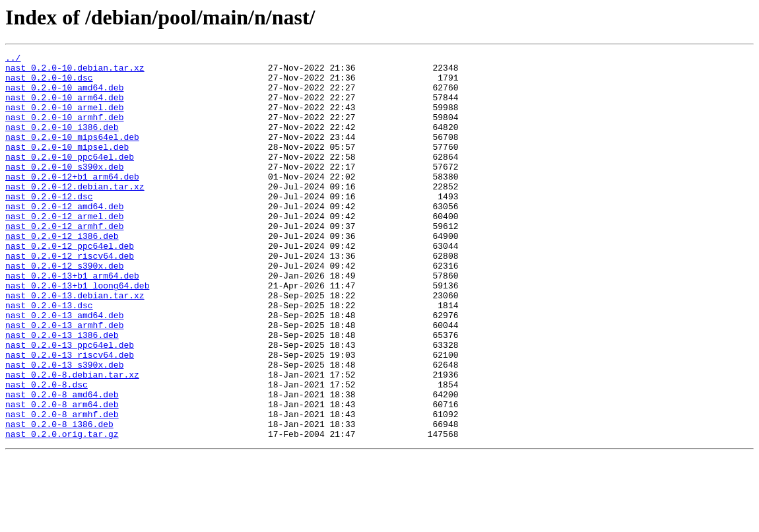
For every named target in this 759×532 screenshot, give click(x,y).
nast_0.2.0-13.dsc (49, 356)
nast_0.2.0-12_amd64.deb (64, 238)
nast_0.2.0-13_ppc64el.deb (70, 404)
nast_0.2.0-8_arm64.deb (62, 475)
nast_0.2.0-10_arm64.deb (64, 107)
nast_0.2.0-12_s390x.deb (64, 309)
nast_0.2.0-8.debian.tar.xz (72, 440)
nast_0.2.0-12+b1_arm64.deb (72, 202)
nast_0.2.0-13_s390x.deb (64, 428)
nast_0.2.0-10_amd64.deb (64, 95)
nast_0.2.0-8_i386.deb (59, 499)
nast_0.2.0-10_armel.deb (64, 119)
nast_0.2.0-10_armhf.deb (64, 131)
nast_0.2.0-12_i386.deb (62, 273)
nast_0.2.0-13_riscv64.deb (70, 416)
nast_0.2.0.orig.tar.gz (62, 511)
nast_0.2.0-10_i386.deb (62, 143)
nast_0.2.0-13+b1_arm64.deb (72, 321)
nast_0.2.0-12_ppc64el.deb (70, 285)
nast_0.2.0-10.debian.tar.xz (75, 71)
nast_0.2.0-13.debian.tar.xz (75, 345)
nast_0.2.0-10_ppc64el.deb (70, 178)
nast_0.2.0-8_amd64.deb (62, 463)
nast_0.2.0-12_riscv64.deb (70, 297)
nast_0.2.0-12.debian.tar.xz (75, 214)
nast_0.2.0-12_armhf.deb (64, 261)
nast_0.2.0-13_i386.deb (62, 392)
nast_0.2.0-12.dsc (49, 226)
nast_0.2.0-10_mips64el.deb (72, 154)
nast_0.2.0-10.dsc (49, 83)
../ (13, 59)
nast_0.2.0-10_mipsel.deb (67, 166)
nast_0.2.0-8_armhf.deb (62, 487)
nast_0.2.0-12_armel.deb (64, 249)
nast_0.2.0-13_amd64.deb (64, 368)
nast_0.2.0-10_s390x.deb (64, 190)
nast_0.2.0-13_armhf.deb (64, 380)
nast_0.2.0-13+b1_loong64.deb (77, 333)
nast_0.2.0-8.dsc (47, 451)
